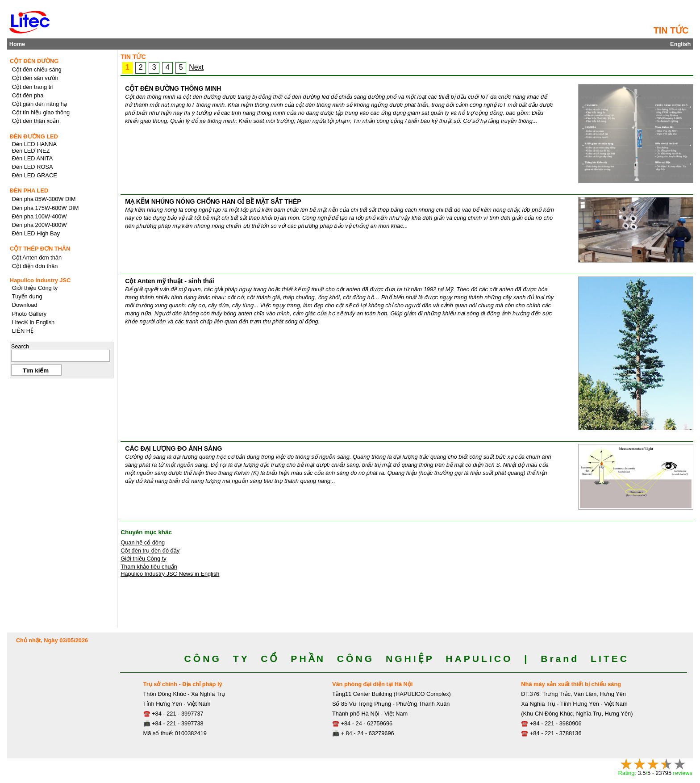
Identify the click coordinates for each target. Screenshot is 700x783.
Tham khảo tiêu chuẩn (149, 567)
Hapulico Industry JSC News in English (170, 574)
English (680, 44)
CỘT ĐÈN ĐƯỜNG (34, 61)
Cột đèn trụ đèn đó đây (150, 551)
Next (196, 67)
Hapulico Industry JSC (40, 280)
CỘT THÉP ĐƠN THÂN (40, 249)
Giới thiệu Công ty (144, 559)
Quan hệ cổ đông (143, 542)
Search (20, 346)
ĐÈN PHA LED (29, 191)
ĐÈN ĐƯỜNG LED (34, 136)
